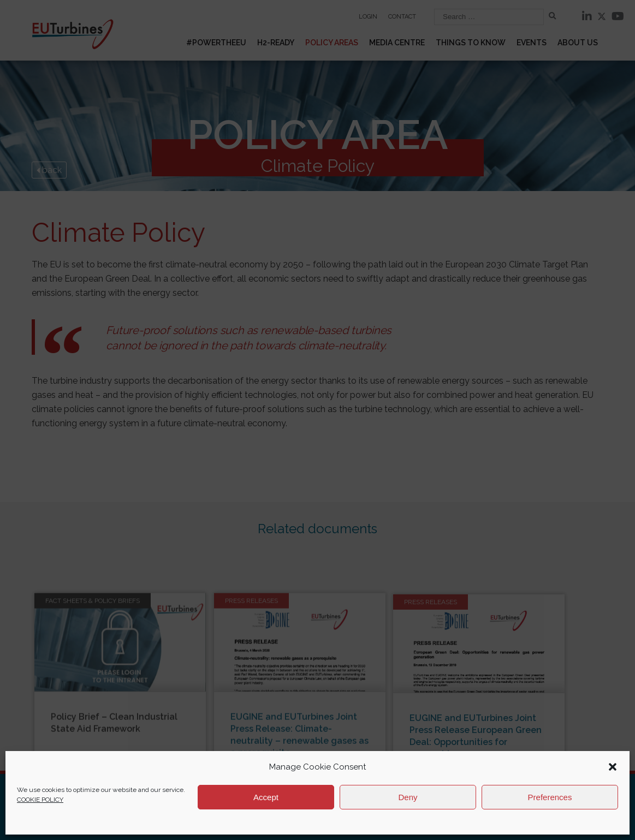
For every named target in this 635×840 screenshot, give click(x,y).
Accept (266, 797)
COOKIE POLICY (40, 800)
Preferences (550, 797)
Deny (408, 797)
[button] (613, 767)
